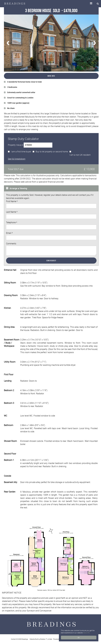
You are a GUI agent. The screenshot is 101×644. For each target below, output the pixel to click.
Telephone (12, 222)
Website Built (34, 639)
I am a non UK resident (80, 155)
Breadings (25, 639)
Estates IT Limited (46, 639)
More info (86, 633)
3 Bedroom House (43, 10)
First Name (12, 201)
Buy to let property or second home (52, 152)
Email (9, 233)
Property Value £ (16, 145)
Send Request (51, 261)
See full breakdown (17, 159)
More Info (51, 76)
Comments (11, 244)
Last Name (12, 212)
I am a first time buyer (21, 152)
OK (79, 638)
